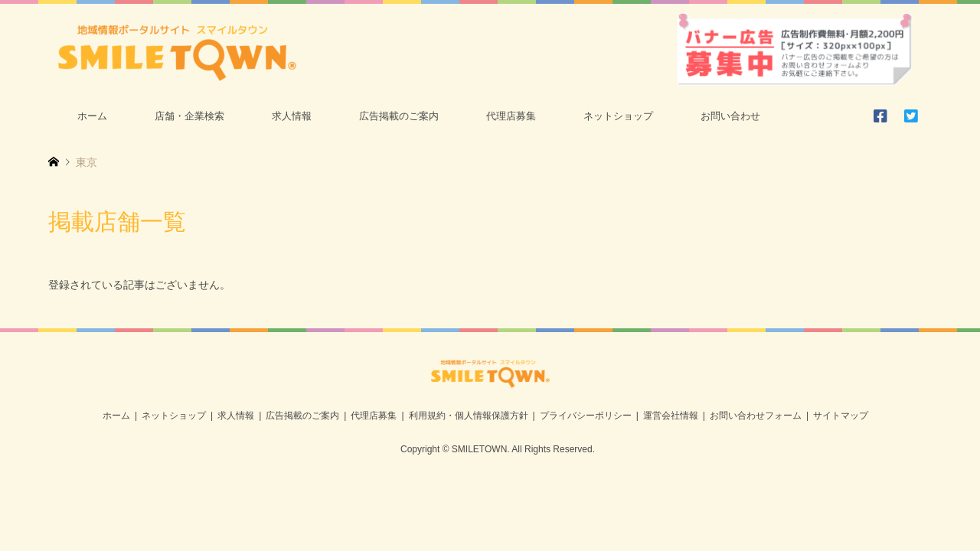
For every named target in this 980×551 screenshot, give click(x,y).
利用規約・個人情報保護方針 (469, 416)
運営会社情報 (671, 416)
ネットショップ (618, 116)
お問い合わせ (730, 116)
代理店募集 (511, 116)
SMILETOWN (479, 449)
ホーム (92, 116)
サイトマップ (841, 416)
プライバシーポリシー (586, 416)
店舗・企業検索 (189, 116)
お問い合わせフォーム (756, 416)
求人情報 (292, 116)
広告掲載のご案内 (399, 116)
